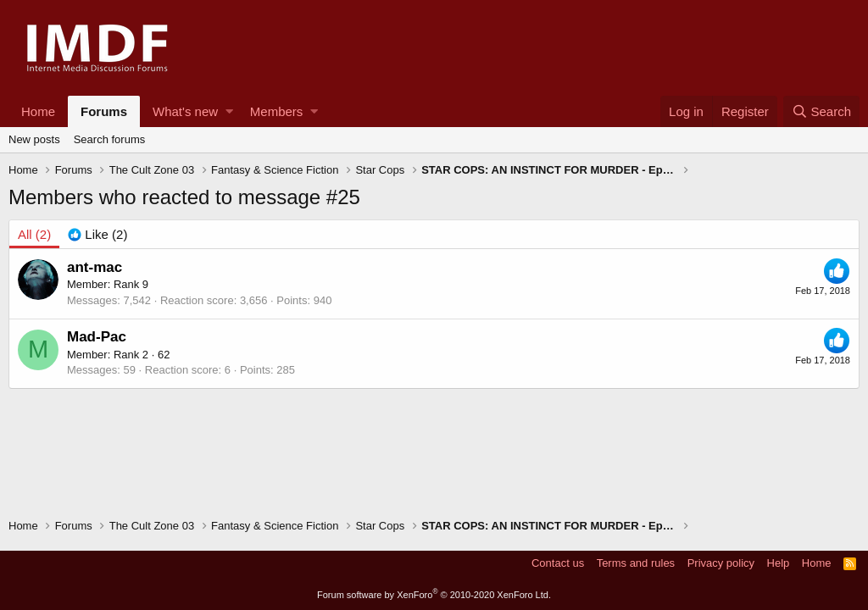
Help (779, 563)
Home (38, 111)
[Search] (821, 111)
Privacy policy (721, 563)
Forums (104, 111)
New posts (34, 139)
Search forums (110, 139)
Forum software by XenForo (434, 595)
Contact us (558, 563)
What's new (185, 111)
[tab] (97, 234)
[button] (229, 111)
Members (277, 111)
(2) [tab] (34, 234)
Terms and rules (636, 563)
